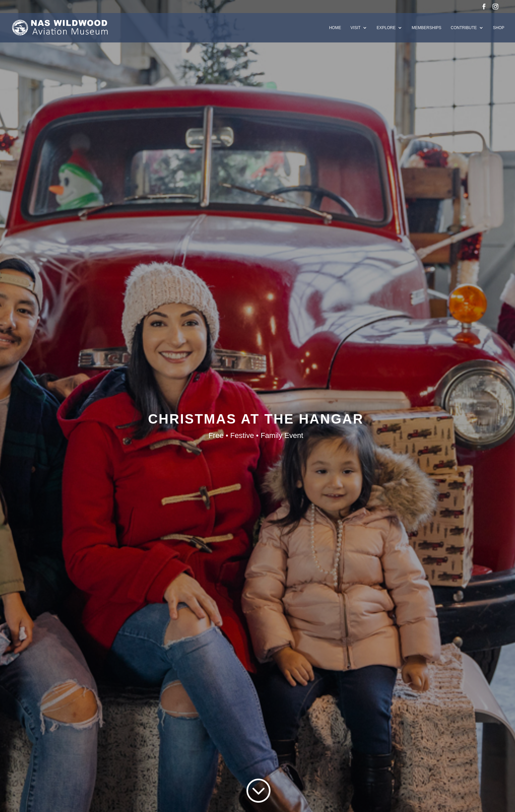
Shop (499, 28)
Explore (386, 28)
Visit (355, 28)
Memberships (427, 28)
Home (335, 28)
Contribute (464, 28)
